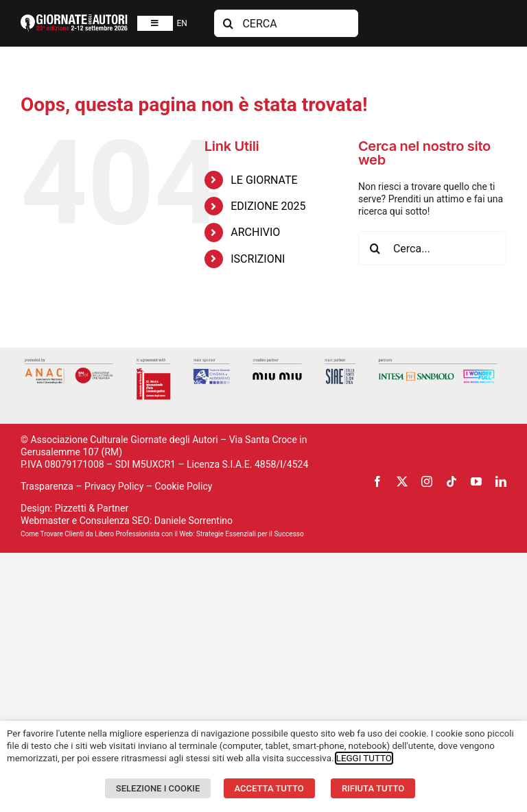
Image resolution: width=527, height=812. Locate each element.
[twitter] (402, 481)
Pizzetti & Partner (92, 508)
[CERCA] (286, 23)
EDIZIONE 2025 (268, 206)
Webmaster (45, 521)
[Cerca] (228, 23)
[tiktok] (452, 481)
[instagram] (427, 481)
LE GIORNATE (264, 180)
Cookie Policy (183, 486)
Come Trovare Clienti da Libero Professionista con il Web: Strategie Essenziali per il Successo (162, 534)
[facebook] (377, 481)
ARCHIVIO (255, 232)
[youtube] (476, 481)
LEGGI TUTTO (364, 758)
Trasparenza (47, 486)
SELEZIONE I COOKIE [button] (158, 788)
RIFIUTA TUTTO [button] (373, 788)
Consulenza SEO (115, 521)
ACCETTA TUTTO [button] (269, 788)
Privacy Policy (114, 486)
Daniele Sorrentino (194, 521)
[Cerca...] (432, 248)
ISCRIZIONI (258, 259)
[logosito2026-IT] (74, 19)
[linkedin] (501, 481)
